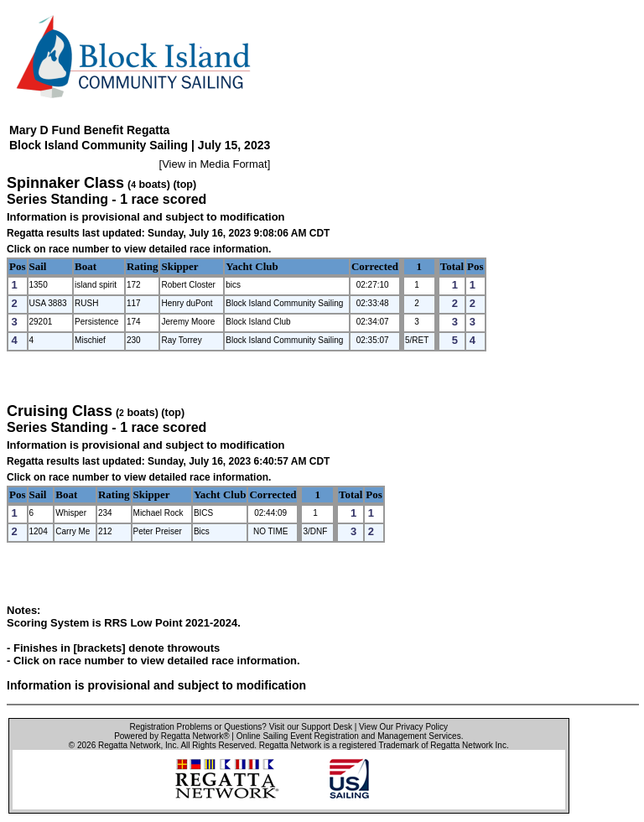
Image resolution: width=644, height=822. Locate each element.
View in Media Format (214, 164)
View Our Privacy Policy (403, 727)
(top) (184, 185)
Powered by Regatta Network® (171, 736)
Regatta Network (129, 745)
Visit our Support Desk (311, 727)
